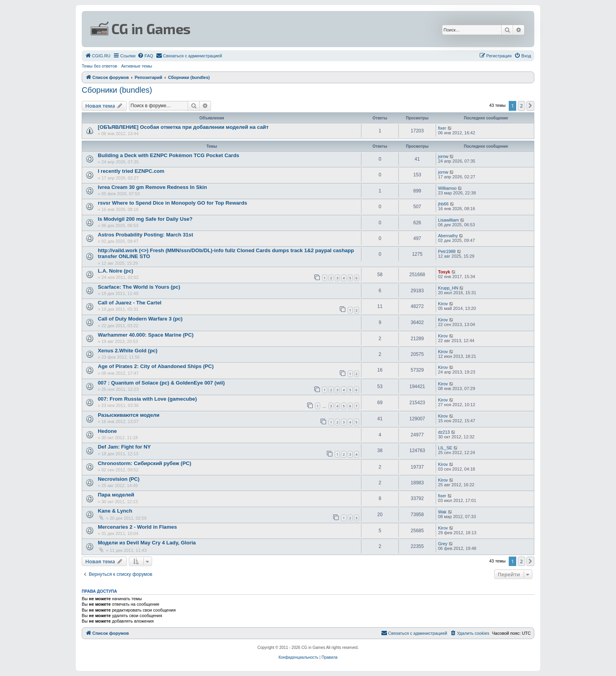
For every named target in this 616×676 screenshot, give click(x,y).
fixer (442, 128)
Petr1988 (447, 251)
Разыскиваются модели (129, 415)
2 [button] (522, 106)
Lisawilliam (448, 220)
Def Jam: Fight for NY (124, 447)
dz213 (444, 432)
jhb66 (443, 204)
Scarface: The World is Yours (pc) (139, 287)
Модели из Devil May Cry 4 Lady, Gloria (147, 543)
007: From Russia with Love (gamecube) (147, 399)
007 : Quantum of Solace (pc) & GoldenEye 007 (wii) (161, 383)
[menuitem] (98, 56)
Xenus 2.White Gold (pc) (128, 351)
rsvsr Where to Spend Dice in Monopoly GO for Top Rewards (172, 203)
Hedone (107, 431)
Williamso (447, 188)
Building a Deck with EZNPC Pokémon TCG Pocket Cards (169, 155)
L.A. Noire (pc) (115, 271)
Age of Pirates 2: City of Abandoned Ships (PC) (156, 366)
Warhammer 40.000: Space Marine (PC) (146, 335)
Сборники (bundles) (117, 90)
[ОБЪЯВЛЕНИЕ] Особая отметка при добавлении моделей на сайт (183, 127)
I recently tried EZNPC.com (131, 171)
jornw (443, 156)
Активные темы (137, 66)
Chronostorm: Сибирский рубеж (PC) (145, 463)
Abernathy (448, 236)
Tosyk (444, 272)
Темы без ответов (99, 66)
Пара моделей (116, 495)
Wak (442, 512)
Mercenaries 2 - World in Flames (137, 527)
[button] (530, 106)
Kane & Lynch (115, 511)
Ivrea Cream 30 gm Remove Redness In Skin (152, 187)
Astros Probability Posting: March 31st (146, 235)
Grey (443, 544)
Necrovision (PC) (119, 479)
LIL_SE (445, 448)
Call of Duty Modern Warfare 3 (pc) (140, 319)
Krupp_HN (448, 288)
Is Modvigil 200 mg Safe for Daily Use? (145, 219)
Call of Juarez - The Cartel (130, 303)
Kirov (443, 304)
